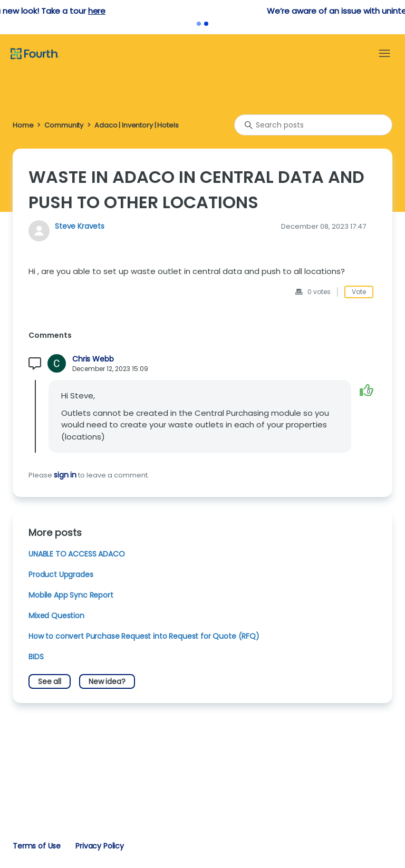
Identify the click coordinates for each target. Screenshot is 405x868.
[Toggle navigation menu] (384, 54)
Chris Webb (93, 359)
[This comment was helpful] (367, 390)
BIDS (36, 657)
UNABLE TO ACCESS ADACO (77, 554)
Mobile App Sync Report (71, 595)
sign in (65, 475)
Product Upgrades (61, 574)
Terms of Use (37, 846)
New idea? (107, 681)
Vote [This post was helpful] (359, 292)
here (218, 11)
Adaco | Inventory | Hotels (136, 125)
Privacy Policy (100, 846)
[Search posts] (313, 125)
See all (50, 681)
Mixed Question (56, 616)
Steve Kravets (80, 226)
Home (23, 125)
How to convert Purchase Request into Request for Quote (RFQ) (144, 636)
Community (64, 125)
